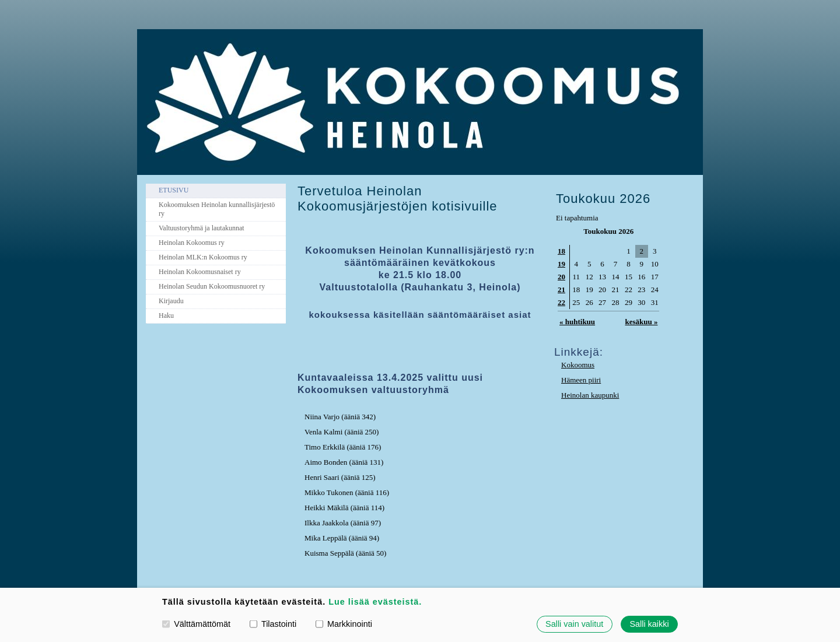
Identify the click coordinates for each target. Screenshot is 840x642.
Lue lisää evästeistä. (375, 602)
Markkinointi (344, 624)
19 (561, 264)
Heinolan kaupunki (590, 395)
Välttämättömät (196, 624)
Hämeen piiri (581, 380)
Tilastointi (273, 624)
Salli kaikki (649, 624)
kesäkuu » (641, 322)
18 (561, 251)
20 (561, 277)
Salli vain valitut (574, 624)
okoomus (580, 365)
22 (561, 302)
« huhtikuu (577, 322)
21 (561, 290)
